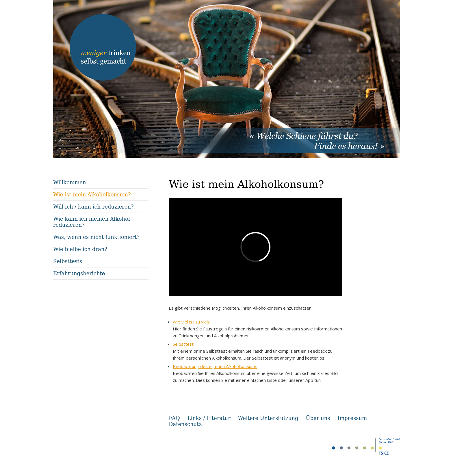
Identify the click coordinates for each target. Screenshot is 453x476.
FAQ (174, 418)
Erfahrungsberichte (79, 273)
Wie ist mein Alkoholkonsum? (92, 195)
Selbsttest (183, 344)
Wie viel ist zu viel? (191, 322)
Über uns (318, 418)
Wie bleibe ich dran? (80, 249)
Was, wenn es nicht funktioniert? (96, 237)
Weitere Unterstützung (268, 418)
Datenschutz (185, 424)
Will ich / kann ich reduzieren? (93, 207)
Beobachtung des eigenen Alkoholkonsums (215, 366)
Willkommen (70, 182)
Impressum (352, 418)
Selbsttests (68, 261)
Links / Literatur (209, 418)
